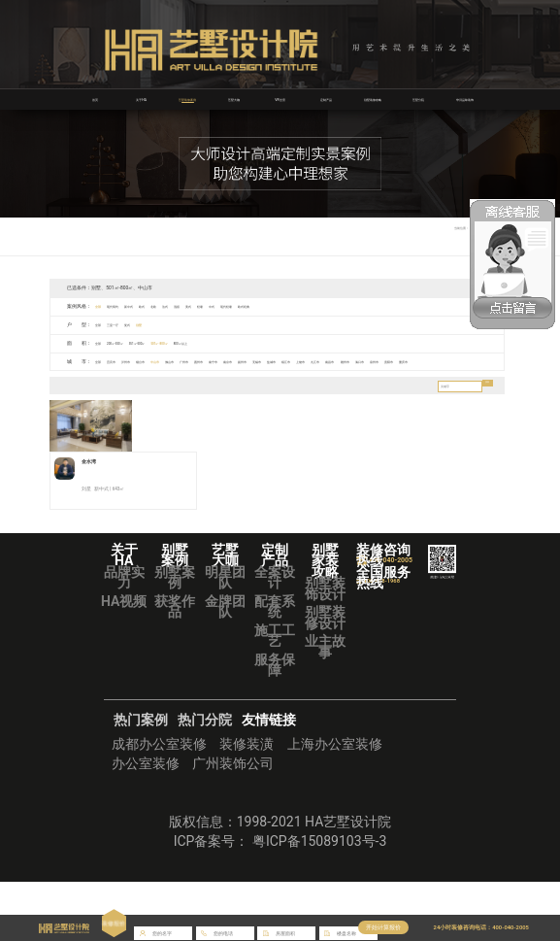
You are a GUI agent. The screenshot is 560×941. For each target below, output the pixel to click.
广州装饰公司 (233, 822)
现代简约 (125, 306)
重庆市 (156, 378)
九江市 (453, 361)
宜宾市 (123, 361)
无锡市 (359, 361)
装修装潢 (247, 802)
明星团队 (225, 636)
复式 (148, 324)
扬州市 (334, 361)
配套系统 (275, 665)
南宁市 (288, 361)
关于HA (142, 99)
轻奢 (266, 306)
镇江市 (405, 361)
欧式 (172, 306)
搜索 (483, 403)
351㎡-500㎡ (165, 343)
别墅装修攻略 (373, 99)
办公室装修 (146, 822)
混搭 (228, 306)
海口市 (85, 378)
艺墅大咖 (234, 99)
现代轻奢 (308, 306)
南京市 (311, 361)
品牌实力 (124, 636)
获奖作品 (175, 665)
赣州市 (62, 378)
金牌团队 (225, 665)
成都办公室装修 (159, 802)
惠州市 (264, 361)
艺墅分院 (418, 99)
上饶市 (429, 361)
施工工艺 (275, 694)
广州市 (240, 361)
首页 (95, 99)
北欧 (191, 306)
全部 (102, 306)
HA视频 (124, 659)
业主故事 (325, 706)
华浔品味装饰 (465, 99)
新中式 (151, 306)
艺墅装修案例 (187, 99)
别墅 (167, 324)
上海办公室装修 (335, 802)
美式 (247, 306)
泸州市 (146, 361)
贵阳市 (132, 378)
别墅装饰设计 (325, 648)
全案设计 (275, 636)
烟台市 (169, 361)
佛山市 (217, 361)
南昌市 (476, 361)
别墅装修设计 (325, 677)
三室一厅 (125, 324)
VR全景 (280, 99)
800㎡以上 (235, 343)
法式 (210, 306)
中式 (284, 306)
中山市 (194, 361)
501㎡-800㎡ (201, 343)
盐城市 (382, 361)
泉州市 (109, 378)
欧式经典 (337, 306)
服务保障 (275, 723)
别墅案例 (175, 636)
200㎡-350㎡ (129, 343)
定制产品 (326, 99)
